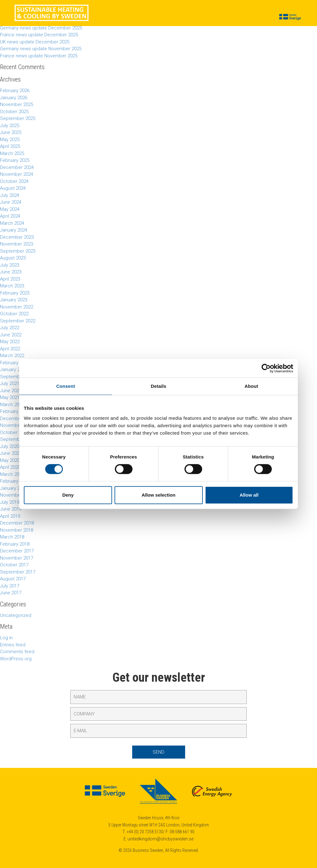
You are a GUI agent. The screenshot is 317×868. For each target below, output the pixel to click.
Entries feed (13, 645)
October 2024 (14, 181)
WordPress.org (16, 659)
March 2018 (12, 537)
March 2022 (12, 356)
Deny (68, 495)
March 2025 (12, 153)
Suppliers (148, 17)
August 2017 (13, 579)
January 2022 (14, 370)
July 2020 (10, 446)
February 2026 (15, 91)
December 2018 (17, 523)
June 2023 (11, 272)
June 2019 (11, 509)
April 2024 (10, 216)
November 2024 (17, 174)
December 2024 (17, 167)
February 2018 (15, 544)
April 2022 (10, 349)
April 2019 (10, 516)
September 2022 (18, 321)
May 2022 (10, 342)
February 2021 (15, 411)
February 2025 (15, 160)
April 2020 (10, 467)
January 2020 (14, 488)
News (125, 17)
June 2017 (11, 593)
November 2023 (17, 244)
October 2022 (14, 314)
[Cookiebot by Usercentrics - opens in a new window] (266, 368)
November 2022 (17, 307)
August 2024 (13, 188)
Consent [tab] (66, 386)
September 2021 (18, 377)
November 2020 (17, 425)
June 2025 (11, 132)
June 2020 (11, 453)
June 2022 (11, 335)
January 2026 (14, 98)
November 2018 (17, 530)
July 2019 (10, 502)
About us (226, 17)
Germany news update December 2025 (41, 28)
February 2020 (15, 481)
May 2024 (10, 209)
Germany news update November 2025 (41, 49)
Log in (6, 638)
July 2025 (10, 126)
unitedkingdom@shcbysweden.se (161, 839)
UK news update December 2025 (35, 42)
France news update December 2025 (39, 35)
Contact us (256, 17)
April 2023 (10, 279)
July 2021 (10, 383)
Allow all (249, 495)
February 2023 (15, 293)
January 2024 (14, 230)
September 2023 (18, 251)
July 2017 (10, 586)
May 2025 (10, 139)
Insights (174, 17)
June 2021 (11, 391)
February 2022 (15, 363)
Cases (105, 17)
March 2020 (12, 474)
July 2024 (10, 195)
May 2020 (10, 460)
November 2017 (17, 558)
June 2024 (11, 202)
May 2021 (10, 397)
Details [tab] (158, 386)
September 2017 (18, 572)
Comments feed (17, 652)
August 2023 (13, 258)
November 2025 (17, 104)
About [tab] (251, 386)
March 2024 (12, 223)
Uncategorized (16, 615)
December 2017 (17, 551)
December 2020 (17, 418)
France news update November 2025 (39, 56)
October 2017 (14, 565)
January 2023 (14, 300)
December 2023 (17, 237)
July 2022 (10, 328)
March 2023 (12, 286)
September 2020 (18, 439)
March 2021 (12, 405)
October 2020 (14, 432)
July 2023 (10, 265)
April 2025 (10, 146)
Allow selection (158, 495)
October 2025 (14, 112)
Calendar (200, 17)
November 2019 (17, 495)
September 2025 (18, 118)
